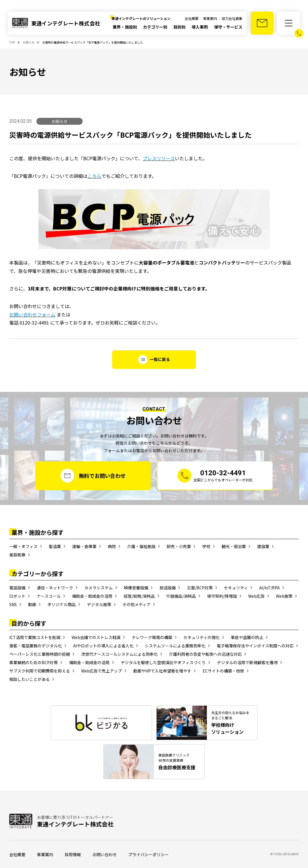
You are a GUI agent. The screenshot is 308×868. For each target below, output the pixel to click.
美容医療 (17, 555)
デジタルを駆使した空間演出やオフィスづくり (163, 662)
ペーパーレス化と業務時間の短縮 (40, 654)
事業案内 (210, 18)
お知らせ (60, 121)
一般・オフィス (23, 546)
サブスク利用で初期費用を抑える (40, 671)
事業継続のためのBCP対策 (34, 662)
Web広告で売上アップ (102, 671)
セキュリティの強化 (202, 637)
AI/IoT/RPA (269, 588)
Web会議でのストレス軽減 (96, 637)
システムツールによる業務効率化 (175, 646)
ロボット (17, 596)
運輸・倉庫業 (84, 546)
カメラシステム (99, 588)
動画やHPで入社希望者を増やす (162, 671)
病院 (112, 546)
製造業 (55, 546)
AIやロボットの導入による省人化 (103, 646)
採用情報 (73, 854)
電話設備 (17, 588)
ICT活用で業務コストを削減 (35, 637)
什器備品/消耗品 (181, 596)
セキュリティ (236, 588)
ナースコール (49, 596)
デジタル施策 (99, 604)
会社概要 (192, 18)
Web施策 (284, 596)
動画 (32, 604)
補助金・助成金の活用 (92, 596)
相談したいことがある (29, 679)
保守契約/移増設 (222, 596)
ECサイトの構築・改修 (223, 671)
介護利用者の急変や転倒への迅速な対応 (205, 654)
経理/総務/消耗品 (139, 596)
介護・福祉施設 (141, 546)
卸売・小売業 (179, 546)
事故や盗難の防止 (247, 637)
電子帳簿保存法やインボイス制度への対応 (255, 646)
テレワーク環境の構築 (152, 637)
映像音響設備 (136, 588)
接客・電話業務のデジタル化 (36, 646)
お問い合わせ (105, 854)
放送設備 (168, 588)
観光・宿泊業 (234, 546)
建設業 (263, 546)
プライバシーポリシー (149, 854)
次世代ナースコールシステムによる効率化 (119, 654)
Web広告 (256, 596)
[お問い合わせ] (262, 23)
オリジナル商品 (62, 604)
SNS (13, 604)
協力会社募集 (232, 18)
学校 (206, 546)
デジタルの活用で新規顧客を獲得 (247, 662)
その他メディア (137, 604)
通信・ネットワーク (55, 588)
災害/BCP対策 (200, 588)
